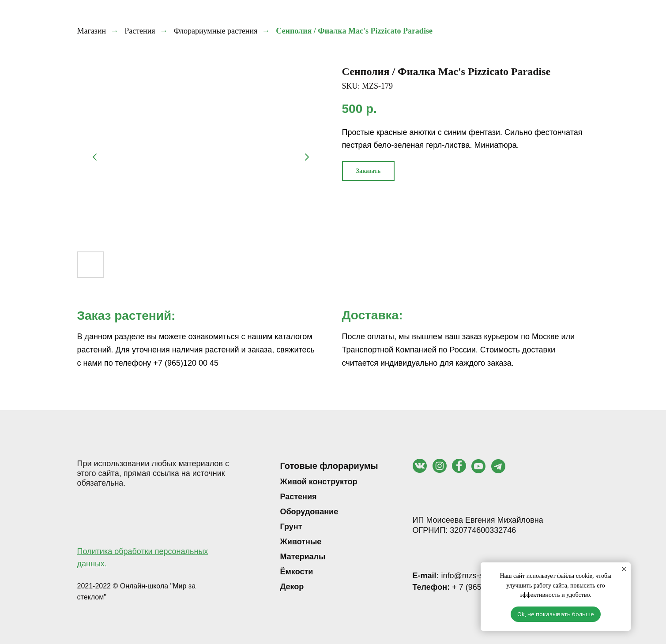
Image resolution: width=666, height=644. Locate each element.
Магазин (92, 31)
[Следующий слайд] (307, 157)
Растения (140, 31)
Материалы (303, 557)
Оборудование (309, 512)
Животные (301, 542)
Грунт (291, 527)
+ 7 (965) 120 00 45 (467, 587)
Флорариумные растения (216, 31)
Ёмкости (297, 572)
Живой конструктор (319, 482)
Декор (292, 587)
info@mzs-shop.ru (459, 576)
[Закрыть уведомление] (624, 569)
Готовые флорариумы (329, 466)
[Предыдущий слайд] (95, 157)
